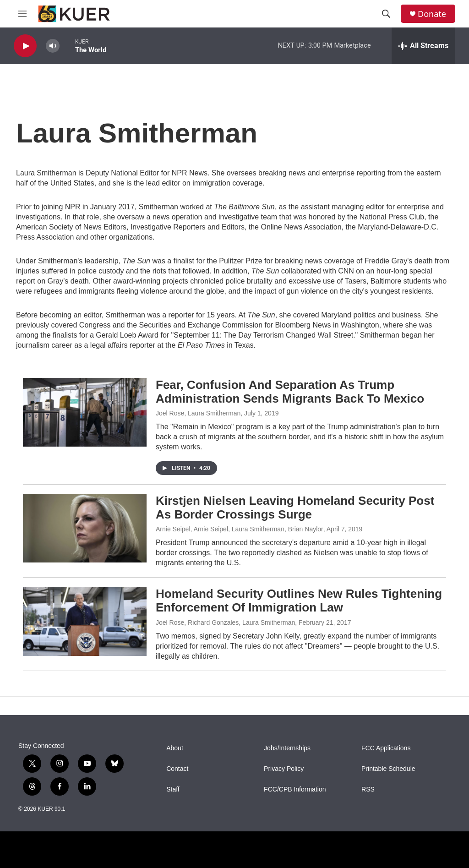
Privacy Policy (284, 769)
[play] (25, 46)
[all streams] (423, 46)
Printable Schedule (388, 769)
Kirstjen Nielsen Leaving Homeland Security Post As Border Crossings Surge (295, 508)
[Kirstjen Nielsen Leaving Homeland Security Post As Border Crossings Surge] (85, 528)
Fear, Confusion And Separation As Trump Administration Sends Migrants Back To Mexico (290, 392)
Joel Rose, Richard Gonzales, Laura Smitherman (225, 622)
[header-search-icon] (386, 14)
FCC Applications (386, 748)
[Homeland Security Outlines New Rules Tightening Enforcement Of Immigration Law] (85, 621)
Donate (432, 14)
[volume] (53, 46)
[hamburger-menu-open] (22, 14)
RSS (368, 789)
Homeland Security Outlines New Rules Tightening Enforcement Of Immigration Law (299, 601)
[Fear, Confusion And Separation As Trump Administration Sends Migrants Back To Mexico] (85, 412)
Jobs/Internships (287, 748)
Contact (177, 769)
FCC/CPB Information (295, 789)
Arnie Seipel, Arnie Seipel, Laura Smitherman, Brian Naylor (240, 529)
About (175, 748)
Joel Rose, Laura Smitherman (198, 413)
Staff (173, 789)
